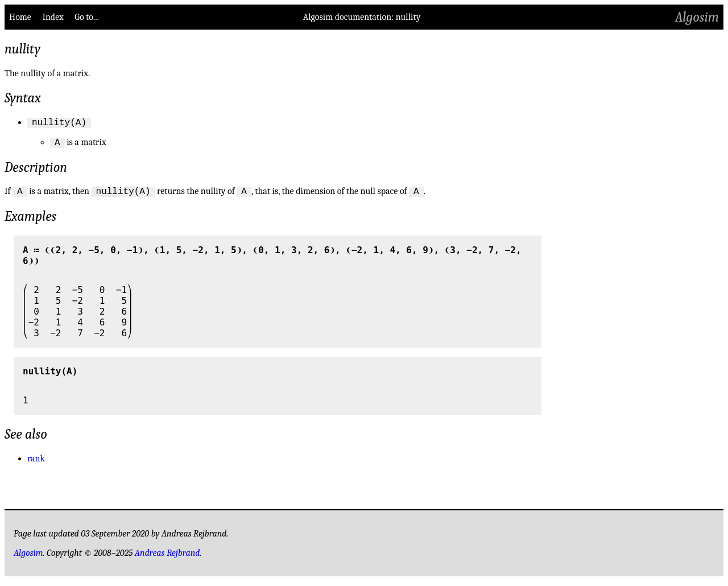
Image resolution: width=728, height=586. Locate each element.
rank (36, 464)
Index (53, 17)
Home (20, 17)
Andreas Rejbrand (167, 558)
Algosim (697, 17)
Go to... (86, 17)
